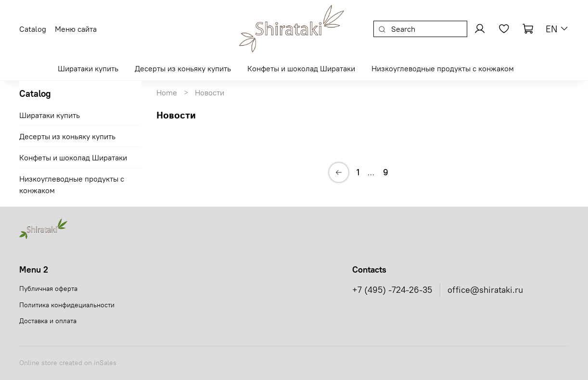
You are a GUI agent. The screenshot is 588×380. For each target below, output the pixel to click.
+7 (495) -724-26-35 (392, 290)
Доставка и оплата (48, 321)
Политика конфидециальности (67, 305)
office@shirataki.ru (485, 290)
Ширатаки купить (88, 68)
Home (167, 92)
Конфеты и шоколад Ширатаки (301, 68)
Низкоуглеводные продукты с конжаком (443, 68)
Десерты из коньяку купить (183, 68)
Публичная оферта (48, 288)
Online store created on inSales (68, 363)
